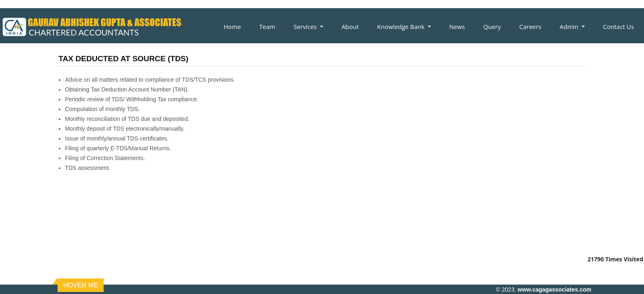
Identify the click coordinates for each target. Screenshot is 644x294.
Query (492, 27)
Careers (530, 27)
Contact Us (619, 27)
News (457, 27)
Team (267, 27)
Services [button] (306, 27)
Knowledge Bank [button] (402, 27)
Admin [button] (570, 27)
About (350, 27)
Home (232, 27)
